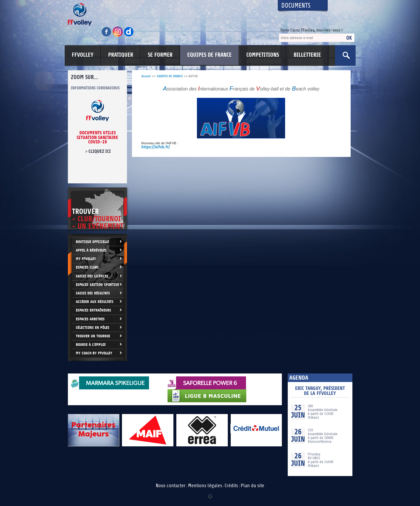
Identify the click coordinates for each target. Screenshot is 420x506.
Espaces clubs (87, 267)
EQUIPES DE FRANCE (209, 55)
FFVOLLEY (83, 55)
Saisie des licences (92, 276)
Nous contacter (171, 486)
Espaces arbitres (90, 319)
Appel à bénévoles (91, 250)
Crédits (231, 486)
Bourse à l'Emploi (91, 345)
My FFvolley (86, 259)
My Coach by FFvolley (94, 353)
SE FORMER (160, 55)
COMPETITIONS (263, 55)
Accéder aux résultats (95, 302)
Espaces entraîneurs (93, 310)
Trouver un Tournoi (93, 336)
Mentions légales (205, 486)
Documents (296, 6)
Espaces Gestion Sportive (97, 285)
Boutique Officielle (92, 242)
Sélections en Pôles (93, 327)
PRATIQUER (121, 55)
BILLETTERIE (307, 55)
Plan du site (252, 486)
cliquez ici (99, 151)
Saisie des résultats (93, 293)
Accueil (146, 76)
